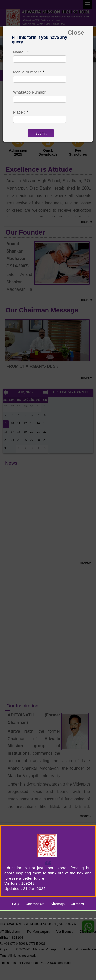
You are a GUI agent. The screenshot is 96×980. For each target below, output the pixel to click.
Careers (77, 904)
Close (76, 33)
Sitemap (58, 904)
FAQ (16, 904)
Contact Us (35, 904)
